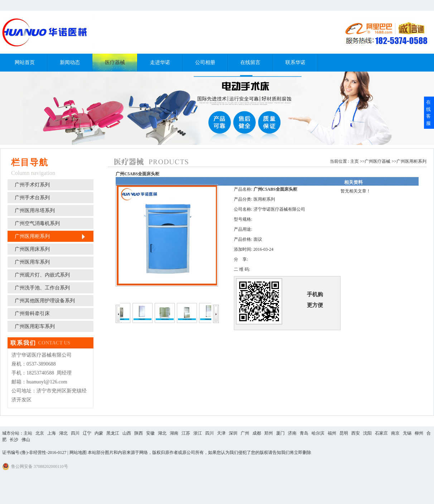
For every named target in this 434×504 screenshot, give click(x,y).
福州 (332, 433)
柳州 (419, 433)
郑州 (269, 433)
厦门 (280, 433)
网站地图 (78, 452)
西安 (356, 433)
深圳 (233, 433)
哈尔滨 (318, 433)
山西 (127, 433)
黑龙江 (113, 433)
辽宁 (87, 433)
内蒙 (99, 433)
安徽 (150, 433)
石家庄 (381, 433)
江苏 (186, 433)
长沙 (14, 440)
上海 (52, 433)
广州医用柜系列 (411, 161)
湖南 (174, 433)
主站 (28, 433)
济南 (292, 433)
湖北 (63, 433)
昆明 (344, 433)
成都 (257, 433)
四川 (75, 433)
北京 (40, 433)
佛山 (26, 440)
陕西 (139, 433)
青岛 (304, 433)
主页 (355, 161)
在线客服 (428, 113)
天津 (221, 433)
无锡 (407, 433)
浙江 (198, 433)
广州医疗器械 (377, 161)
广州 (245, 433)
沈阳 (367, 433)
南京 (395, 433)
